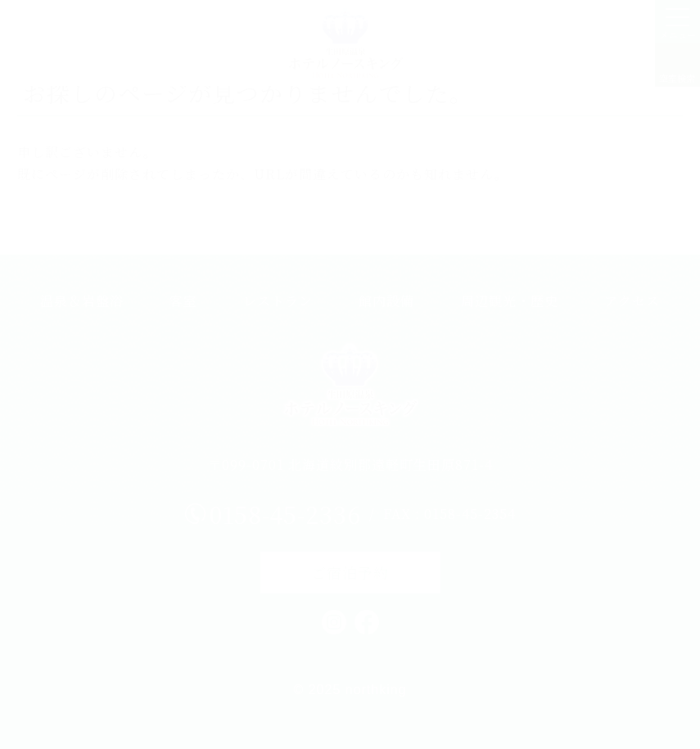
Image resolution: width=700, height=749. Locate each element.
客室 (183, 301)
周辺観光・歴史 (510, 301)
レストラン (278, 301)
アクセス (632, 301)
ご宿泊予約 (350, 572)
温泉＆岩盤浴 (82, 301)
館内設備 (386, 301)
